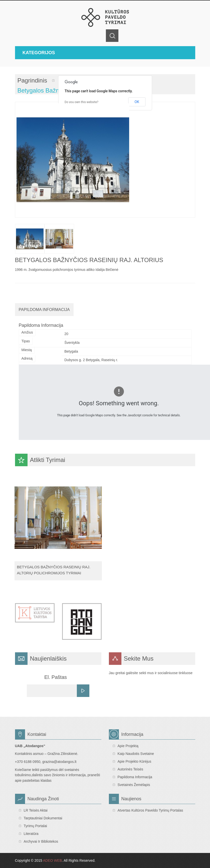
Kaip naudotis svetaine (136, 754)
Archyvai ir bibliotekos (41, 841)
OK (137, 102)
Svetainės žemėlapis (134, 785)
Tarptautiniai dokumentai (43, 818)
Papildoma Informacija (44, 310)
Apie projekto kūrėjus (135, 761)
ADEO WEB (52, 860)
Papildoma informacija (135, 777)
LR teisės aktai (36, 810)
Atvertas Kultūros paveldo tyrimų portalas (150, 810)
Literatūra (31, 834)
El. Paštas (56, 677)
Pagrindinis (32, 80)
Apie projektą (128, 746)
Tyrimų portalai (35, 826)
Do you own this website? (81, 102)
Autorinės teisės (130, 769)
